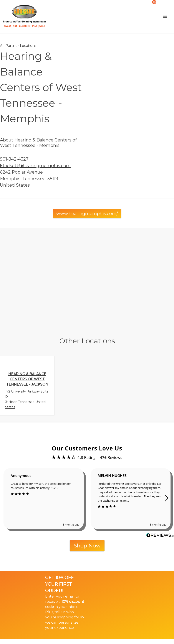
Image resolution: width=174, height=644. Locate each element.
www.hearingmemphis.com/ (87, 214)
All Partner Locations (18, 46)
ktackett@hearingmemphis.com (35, 166)
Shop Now (87, 546)
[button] (165, 16)
